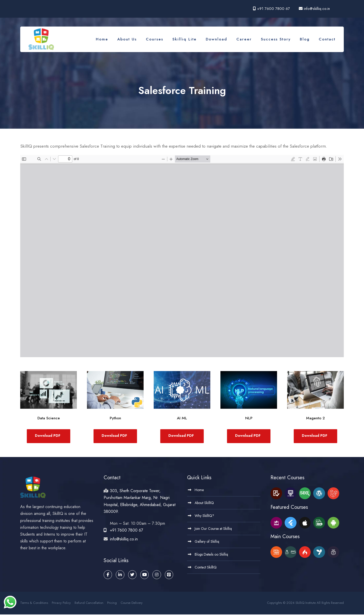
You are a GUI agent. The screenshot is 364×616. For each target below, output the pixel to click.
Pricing (112, 604)
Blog (305, 39)
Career (244, 39)
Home (102, 39)
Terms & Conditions (34, 604)
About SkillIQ (204, 504)
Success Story (276, 39)
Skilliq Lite (185, 39)
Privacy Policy (61, 604)
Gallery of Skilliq (207, 543)
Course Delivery (132, 604)
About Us (127, 39)
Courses (155, 39)
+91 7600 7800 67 (274, 9)
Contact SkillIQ (206, 569)
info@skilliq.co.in (316, 9)
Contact (327, 39)
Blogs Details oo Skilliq (211, 556)
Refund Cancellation (89, 604)
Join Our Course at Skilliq (213, 530)
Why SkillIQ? (204, 517)
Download (217, 39)
